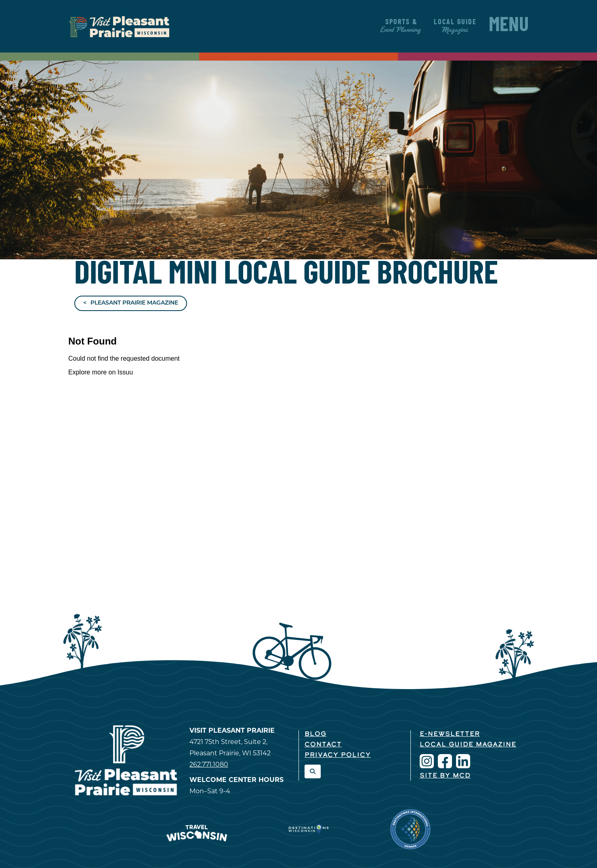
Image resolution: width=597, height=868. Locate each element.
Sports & (401, 26)
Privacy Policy (338, 755)
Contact (323, 745)
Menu (509, 26)
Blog (315, 734)
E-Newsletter (450, 734)
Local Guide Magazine (468, 745)
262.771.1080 (209, 764)
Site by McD (445, 776)
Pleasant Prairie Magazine (134, 303)
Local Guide (455, 26)
